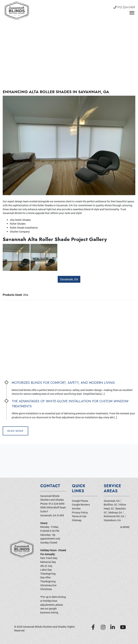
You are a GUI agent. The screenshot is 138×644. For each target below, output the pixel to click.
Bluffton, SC (111, 505)
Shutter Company (20, 232)
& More (125, 527)
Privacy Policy (80, 512)
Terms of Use (79, 516)
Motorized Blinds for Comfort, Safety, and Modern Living (63, 383)
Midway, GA (115, 512)
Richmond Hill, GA (114, 516)
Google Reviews (81, 505)
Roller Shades (45, 205)
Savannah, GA (69, 279)
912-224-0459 (124, 7)
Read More (15, 431)
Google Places (80, 501)
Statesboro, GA (112, 520)
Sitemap (77, 520)
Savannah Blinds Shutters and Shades (45, 627)
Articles (76, 508)
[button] (10, 40)
